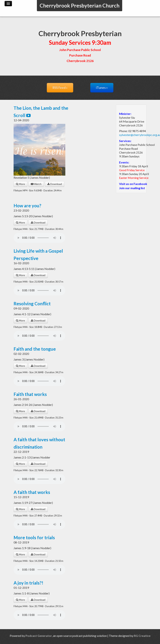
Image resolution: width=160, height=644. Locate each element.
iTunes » (102, 88)
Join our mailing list (132, 188)
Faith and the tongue (35, 349)
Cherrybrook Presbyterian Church (80, 6)
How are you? (27, 206)
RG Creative (142, 636)
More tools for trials (34, 537)
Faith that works (30, 394)
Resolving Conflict (32, 304)
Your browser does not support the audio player (39, 238)
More (20, 184)
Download (55, 184)
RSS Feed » (60, 88)
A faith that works (32, 492)
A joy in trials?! (28, 583)
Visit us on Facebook (133, 184)
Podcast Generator (39, 636)
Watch (36, 184)
